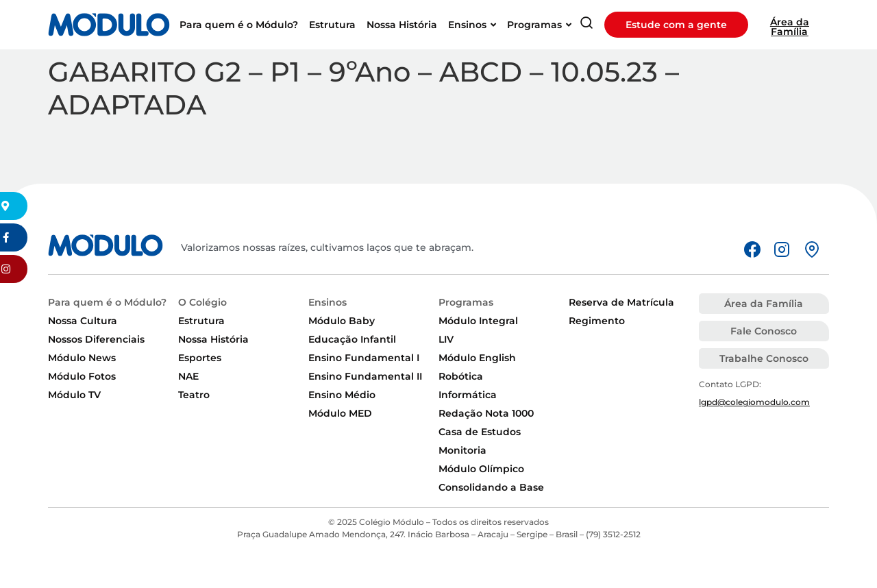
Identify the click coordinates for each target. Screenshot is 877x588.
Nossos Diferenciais (96, 339)
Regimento (597, 321)
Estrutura (201, 321)
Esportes (200, 358)
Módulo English (477, 358)
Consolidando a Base (491, 487)
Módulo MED (340, 413)
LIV (446, 339)
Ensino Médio (342, 395)
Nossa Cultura (83, 321)
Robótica (461, 376)
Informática (468, 395)
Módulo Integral (478, 321)
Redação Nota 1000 (486, 413)
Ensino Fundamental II (365, 376)
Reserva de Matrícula (621, 302)
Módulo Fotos (82, 376)
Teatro (194, 395)
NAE (188, 376)
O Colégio (202, 302)
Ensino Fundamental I (364, 358)
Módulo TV (74, 395)
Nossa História (213, 339)
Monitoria (462, 450)
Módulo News (82, 358)
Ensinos (328, 302)
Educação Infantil (352, 339)
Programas (466, 302)
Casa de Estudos (480, 432)
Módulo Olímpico (481, 469)
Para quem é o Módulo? (107, 302)
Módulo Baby (342, 321)
